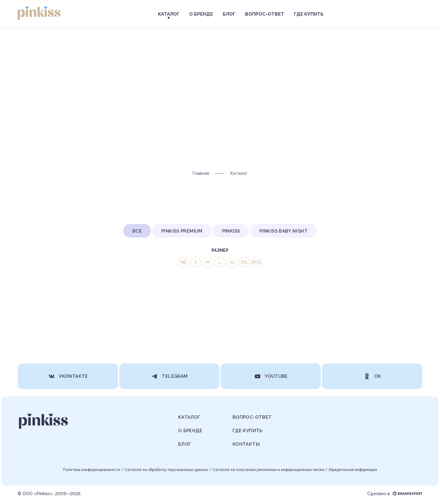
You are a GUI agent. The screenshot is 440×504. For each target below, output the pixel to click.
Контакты (246, 444)
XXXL (257, 262)
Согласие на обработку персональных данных (166, 470)
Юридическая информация (353, 470)
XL (232, 262)
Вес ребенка (245, 283)
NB (183, 262)
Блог (229, 14)
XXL (244, 262)
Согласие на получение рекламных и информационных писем (268, 470)
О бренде (201, 14)
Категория (193, 283)
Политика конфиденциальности (92, 470)
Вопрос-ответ (265, 14)
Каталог (189, 417)
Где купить (309, 14)
